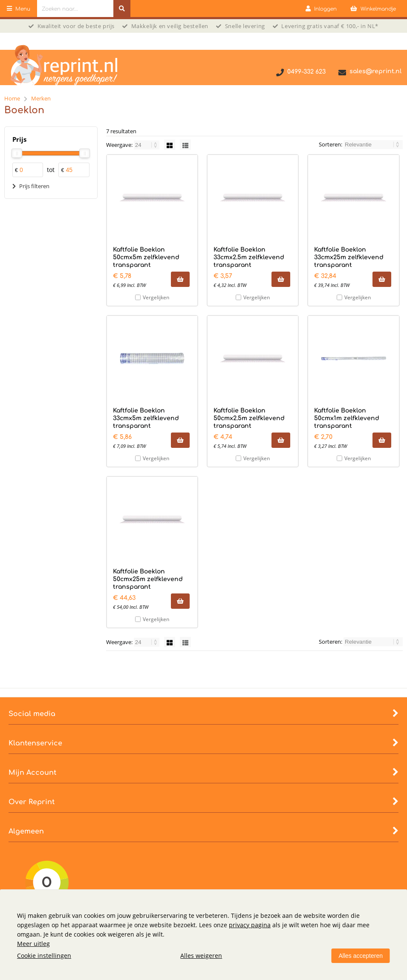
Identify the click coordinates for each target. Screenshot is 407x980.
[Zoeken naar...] (122, 9)
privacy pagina (250, 925)
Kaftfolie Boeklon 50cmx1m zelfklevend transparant (347, 418)
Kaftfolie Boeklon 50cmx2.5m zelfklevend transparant (249, 418)
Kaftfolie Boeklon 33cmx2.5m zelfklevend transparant (249, 257)
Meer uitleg (33, 944)
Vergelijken (156, 297)
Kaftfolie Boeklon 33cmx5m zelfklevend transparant (146, 418)
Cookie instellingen (44, 956)
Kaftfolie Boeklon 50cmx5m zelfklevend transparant (146, 257)
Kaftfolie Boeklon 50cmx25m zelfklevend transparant (148, 579)
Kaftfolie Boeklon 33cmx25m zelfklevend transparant (349, 257)
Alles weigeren (201, 956)
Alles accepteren (361, 956)
